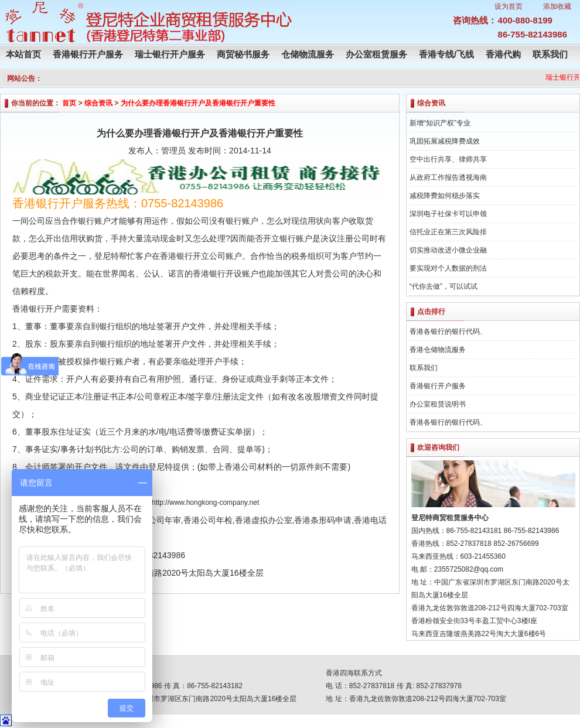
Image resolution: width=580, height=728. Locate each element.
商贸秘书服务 (243, 54)
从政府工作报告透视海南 (448, 177)
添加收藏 (557, 6)
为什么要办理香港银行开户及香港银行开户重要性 (198, 103)
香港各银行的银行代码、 (448, 331)
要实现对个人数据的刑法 (448, 268)
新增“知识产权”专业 (440, 123)
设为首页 (509, 6)
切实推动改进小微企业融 (448, 250)
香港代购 (503, 54)
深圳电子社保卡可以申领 (448, 214)
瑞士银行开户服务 (170, 54)
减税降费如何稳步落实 (445, 196)
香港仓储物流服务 (438, 350)
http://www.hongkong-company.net (205, 503)
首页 (69, 103)
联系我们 (550, 54)
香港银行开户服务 (88, 54)
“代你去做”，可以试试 (443, 286)
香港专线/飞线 (446, 54)
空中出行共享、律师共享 (448, 159)
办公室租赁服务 (376, 54)
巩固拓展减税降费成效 (445, 141)
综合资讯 (98, 103)
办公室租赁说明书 (438, 404)
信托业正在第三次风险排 (448, 232)
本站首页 (23, 54)
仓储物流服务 (308, 54)
